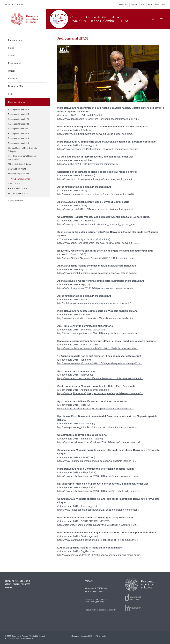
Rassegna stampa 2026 (18, 110)
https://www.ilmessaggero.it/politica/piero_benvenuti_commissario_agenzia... (99, 149)
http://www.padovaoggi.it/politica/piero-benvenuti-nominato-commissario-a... (98, 427)
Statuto (12, 55)
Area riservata (138, 5)
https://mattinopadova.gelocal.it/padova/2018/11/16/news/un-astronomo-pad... (100, 442)
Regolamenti (15, 63)
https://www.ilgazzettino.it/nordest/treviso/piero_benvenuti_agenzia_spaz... (98, 224)
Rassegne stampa (17, 102)
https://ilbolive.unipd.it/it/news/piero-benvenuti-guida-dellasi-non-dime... (96, 134)
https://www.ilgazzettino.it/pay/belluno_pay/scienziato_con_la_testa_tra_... (97, 179)
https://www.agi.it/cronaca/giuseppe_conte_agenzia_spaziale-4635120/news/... (100, 393)
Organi (12, 71)
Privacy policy (101, 636)
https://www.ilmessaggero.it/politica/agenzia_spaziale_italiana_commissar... (98, 510)
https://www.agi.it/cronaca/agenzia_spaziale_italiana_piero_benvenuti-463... (98, 243)
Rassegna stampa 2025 (18, 114)
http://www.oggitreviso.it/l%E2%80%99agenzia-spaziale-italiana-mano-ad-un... (100, 555)
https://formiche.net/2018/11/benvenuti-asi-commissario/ (88, 164)
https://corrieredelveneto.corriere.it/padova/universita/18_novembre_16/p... (98, 525)
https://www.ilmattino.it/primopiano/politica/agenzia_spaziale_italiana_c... (97, 461)
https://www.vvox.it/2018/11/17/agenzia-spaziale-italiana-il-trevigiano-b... (96, 209)
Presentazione (15, 40)
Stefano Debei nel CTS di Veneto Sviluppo (22, 150)
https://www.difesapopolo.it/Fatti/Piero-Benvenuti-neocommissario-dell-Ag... (98, 119)
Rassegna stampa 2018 (18, 143)
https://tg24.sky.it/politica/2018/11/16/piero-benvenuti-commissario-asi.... (96, 288)
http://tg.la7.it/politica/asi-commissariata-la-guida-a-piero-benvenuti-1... (96, 303)
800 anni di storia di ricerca (20, 164)
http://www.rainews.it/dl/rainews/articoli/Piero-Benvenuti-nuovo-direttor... (96, 318)
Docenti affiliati (16, 86)
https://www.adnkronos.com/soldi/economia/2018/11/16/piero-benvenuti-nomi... (100, 378)
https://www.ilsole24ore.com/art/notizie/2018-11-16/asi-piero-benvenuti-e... (98, 348)
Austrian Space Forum (18, 193)
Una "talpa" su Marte (17, 169)
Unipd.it (9, 5)
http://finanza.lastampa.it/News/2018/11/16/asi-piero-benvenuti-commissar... (98, 333)
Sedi (10, 94)
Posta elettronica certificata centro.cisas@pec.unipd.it (96, 600)
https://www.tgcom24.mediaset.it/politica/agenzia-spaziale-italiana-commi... (98, 273)
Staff (150, 5)
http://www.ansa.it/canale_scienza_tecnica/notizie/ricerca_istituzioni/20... (97, 194)
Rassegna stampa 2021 (18, 129)
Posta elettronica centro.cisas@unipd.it (101, 610)
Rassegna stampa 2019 (18, 138)
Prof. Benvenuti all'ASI (20, 179)
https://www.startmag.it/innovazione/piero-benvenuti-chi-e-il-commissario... (98, 540)
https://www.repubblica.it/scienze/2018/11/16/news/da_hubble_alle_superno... (99, 491)
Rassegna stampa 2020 (18, 134)
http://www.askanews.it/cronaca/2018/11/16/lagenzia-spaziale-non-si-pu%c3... (100, 363)
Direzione (160, 5)
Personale (13, 79)
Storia (11, 48)
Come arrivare (15, 201)
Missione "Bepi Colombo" (19, 174)
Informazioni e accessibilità (81, 636)
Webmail (124, 5)
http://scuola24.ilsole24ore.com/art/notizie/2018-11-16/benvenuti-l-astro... (97, 258)
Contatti (20, 5)
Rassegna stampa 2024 (18, 119)
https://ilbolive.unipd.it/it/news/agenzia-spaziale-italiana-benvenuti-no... (96, 408)
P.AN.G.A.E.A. (14, 184)
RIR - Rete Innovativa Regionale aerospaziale (22, 158)
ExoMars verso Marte (17, 189)
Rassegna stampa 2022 (18, 124)
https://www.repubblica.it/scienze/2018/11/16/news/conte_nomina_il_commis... (100, 476)
